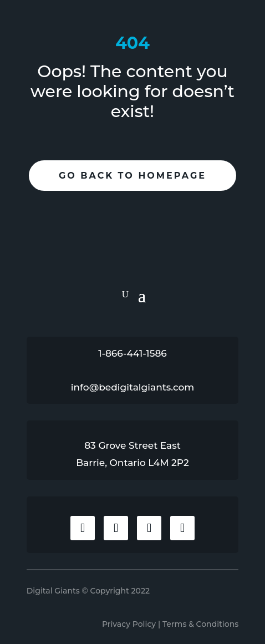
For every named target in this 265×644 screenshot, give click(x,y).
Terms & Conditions (200, 624)
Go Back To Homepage (132, 176)
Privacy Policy (129, 624)
